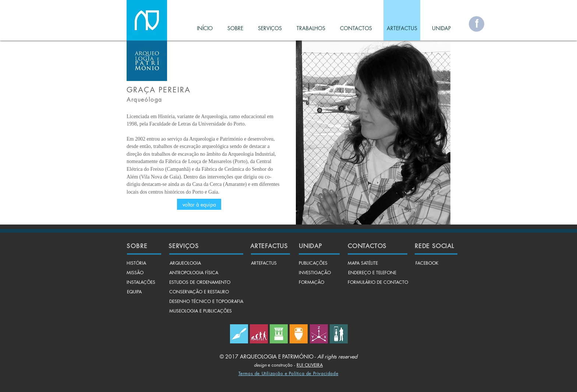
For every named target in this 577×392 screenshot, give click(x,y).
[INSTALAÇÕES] (141, 283)
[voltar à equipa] (199, 204)
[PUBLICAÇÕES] (313, 264)
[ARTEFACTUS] (264, 264)
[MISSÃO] (135, 273)
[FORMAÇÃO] (311, 283)
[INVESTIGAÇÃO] (315, 273)
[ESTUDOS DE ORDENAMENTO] (200, 283)
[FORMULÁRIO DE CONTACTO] (378, 283)
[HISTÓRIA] (136, 264)
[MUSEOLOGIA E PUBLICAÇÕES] (201, 311)
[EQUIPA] (134, 292)
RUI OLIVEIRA (310, 365)
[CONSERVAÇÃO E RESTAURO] (199, 292)
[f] (477, 24)
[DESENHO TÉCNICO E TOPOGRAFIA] (206, 302)
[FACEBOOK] (427, 264)
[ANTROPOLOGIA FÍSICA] (194, 273)
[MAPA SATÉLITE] (363, 264)
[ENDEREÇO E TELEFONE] (372, 273)
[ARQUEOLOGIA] (185, 264)
